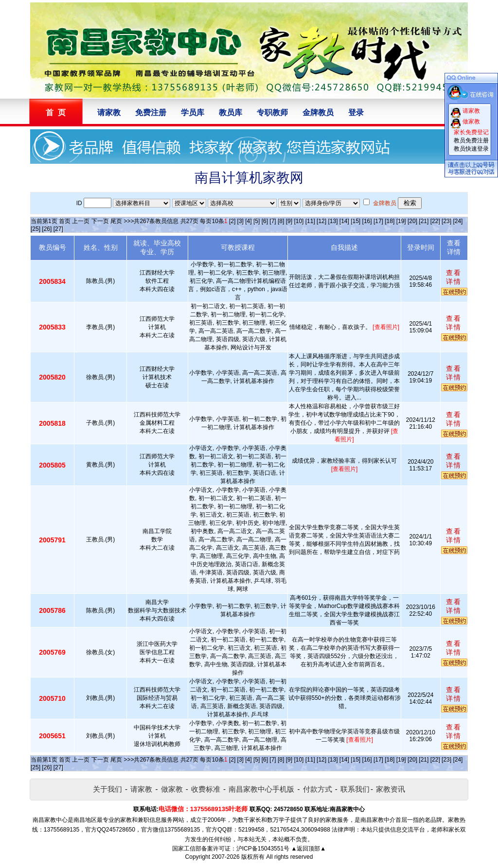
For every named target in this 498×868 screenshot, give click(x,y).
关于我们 (107, 789)
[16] (367, 221)
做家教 (172, 789)
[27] (58, 229)
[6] (265, 221)
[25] (36, 229)
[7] (273, 221)
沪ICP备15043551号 (263, 849)
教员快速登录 (471, 149)
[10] (299, 221)
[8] (281, 221)
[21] (424, 221)
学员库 (193, 113)
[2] (232, 221)
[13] (333, 221)
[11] (310, 221)
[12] (321, 221)
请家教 (109, 113)
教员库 (231, 113)
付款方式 (318, 789)
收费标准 (206, 789)
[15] (356, 221)
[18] (390, 221)
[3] (240, 221)
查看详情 (454, 277)
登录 (356, 113)
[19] (401, 221)
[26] (47, 229)
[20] (412, 221)
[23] (446, 221)
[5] (257, 221)
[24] (458, 221)
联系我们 (355, 789)
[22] (435, 221)
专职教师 (272, 113)
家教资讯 (391, 789)
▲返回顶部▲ (308, 849)
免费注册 (151, 113)
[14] (344, 221)
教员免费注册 (471, 140)
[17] (378, 221)
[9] (289, 221)
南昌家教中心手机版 (261, 789)
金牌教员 (318, 113)
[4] (248, 221)
